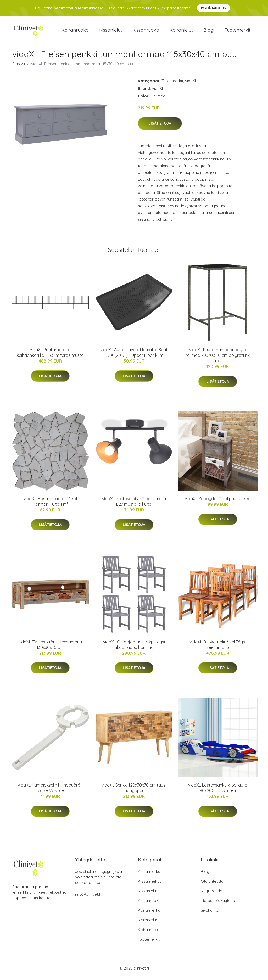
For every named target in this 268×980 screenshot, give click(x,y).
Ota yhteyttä (212, 884)
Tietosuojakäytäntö (219, 903)
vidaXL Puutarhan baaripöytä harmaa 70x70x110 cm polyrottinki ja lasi (218, 358)
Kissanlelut (111, 31)
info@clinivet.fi (88, 897)
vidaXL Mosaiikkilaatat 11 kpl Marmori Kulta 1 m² (50, 504)
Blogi (209, 31)
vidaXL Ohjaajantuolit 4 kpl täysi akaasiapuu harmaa (134, 647)
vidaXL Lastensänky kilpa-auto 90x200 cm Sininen (218, 791)
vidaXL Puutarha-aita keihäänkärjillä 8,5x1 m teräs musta (50, 355)
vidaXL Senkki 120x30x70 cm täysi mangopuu (134, 791)
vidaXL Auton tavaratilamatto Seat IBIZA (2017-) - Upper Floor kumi (134, 355)
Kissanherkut (150, 874)
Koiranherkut (150, 913)
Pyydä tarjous (213, 8)
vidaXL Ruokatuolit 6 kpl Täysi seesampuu (218, 647)
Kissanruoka (146, 31)
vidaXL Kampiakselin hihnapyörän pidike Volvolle (50, 791)
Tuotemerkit (238, 31)
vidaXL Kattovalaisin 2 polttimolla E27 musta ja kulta (134, 504)
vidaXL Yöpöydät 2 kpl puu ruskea (218, 501)
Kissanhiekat (149, 884)
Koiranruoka (75, 31)
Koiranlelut (181, 31)
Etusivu (19, 66)
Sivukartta (210, 913)
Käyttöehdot (212, 894)
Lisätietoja (160, 126)
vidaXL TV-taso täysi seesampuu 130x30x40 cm (50, 647)
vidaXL (191, 83)
